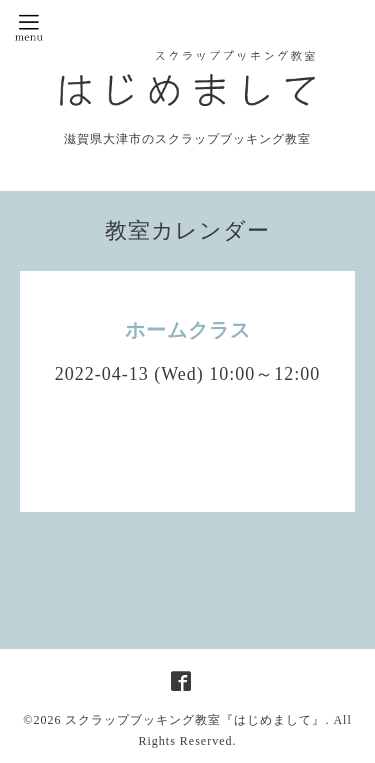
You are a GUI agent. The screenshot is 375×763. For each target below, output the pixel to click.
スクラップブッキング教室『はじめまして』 (195, 720)
